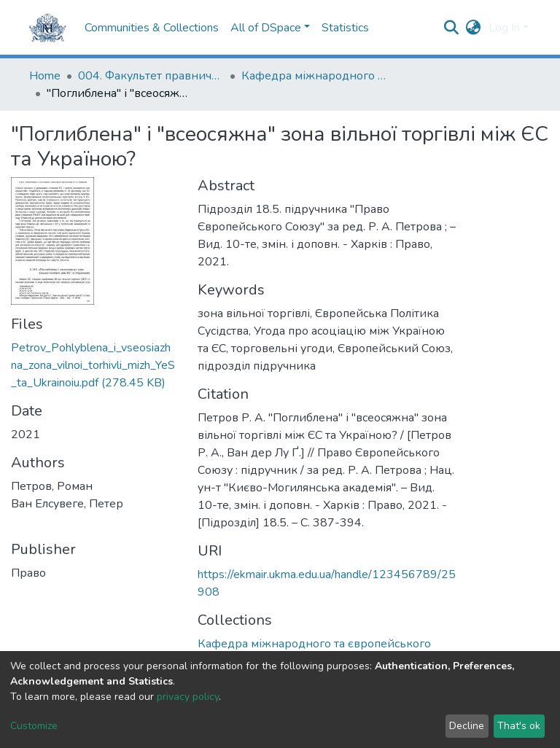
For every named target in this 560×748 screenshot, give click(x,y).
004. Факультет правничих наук (151, 76)
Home (45, 76)
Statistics (345, 28)
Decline (467, 726)
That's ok (519, 726)
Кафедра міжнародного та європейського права (314, 76)
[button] (474, 28)
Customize (34, 726)
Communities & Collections (152, 28)
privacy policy (188, 697)
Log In (504, 28)
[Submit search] (452, 28)
